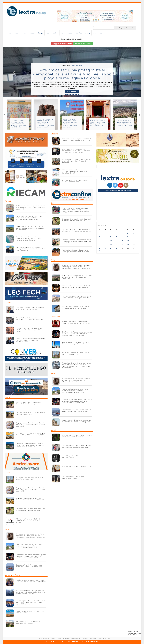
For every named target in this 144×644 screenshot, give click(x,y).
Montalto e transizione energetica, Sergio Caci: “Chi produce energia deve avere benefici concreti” (31, 340)
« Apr (100, 251)
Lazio (56, 33)
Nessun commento (76, 65)
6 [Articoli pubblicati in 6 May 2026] (111, 237)
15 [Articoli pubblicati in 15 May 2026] (122, 241)
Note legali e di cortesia (89, 638)
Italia (48, 33)
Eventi (18, 33)
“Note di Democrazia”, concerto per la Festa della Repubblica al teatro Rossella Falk (97, 123)
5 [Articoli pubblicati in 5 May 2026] (105, 237)
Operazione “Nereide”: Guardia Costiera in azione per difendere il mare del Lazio (30, 566)
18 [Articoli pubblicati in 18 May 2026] (100, 244)
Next (139, 115)
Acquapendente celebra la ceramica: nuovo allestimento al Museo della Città (30, 499)
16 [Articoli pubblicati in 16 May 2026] (128, 241)
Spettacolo (55, 317)
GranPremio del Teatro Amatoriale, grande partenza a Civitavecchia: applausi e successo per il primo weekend (31, 556)
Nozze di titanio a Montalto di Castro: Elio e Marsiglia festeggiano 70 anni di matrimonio (76, 161)
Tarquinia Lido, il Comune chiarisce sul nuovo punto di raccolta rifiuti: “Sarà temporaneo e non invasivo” (29, 238)
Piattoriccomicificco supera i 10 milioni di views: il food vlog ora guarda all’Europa (76, 140)
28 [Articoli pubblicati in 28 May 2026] (117, 248)
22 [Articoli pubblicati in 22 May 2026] (122, 244)
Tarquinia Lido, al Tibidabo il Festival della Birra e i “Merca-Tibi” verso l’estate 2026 (31, 434)
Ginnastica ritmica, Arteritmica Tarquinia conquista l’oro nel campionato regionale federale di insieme (76, 241)
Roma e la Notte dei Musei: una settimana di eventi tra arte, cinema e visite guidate (77, 421)
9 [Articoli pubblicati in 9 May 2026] (128, 237)
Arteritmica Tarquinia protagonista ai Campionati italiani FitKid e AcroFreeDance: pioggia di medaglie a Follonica (72, 74)
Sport (25, 33)
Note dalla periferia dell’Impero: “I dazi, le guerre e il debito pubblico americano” (76, 446)
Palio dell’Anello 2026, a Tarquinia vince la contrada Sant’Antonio (31, 413)
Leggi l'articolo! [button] (72, 92)
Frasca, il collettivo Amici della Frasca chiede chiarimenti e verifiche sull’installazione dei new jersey (71, 123)
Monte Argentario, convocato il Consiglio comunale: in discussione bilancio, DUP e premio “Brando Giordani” (30, 592)
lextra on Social (98, 33)
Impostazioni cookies (127, 28)
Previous (5, 115)
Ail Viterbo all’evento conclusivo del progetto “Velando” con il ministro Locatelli (28, 521)
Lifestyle (40, 33)
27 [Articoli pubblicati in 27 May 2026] (111, 248)
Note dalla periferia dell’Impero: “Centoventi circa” (73, 457)
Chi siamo (46, 638)
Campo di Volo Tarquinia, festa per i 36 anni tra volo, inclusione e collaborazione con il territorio (30, 228)
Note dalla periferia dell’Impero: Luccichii (76, 466)
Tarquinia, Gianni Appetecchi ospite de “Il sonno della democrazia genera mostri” (76, 297)
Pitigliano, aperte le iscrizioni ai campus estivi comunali (30, 612)
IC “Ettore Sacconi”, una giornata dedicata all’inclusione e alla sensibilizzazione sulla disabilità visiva (19, 124)
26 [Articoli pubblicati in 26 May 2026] (105, 248)
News (10, 33)
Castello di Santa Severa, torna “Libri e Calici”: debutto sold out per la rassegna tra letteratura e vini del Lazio (30, 445)
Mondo (63, 33)
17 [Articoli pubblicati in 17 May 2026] (134, 241)
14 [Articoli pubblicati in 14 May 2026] (117, 241)
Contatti (71, 33)
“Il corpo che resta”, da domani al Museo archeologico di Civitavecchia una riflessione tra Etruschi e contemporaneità (45, 123)
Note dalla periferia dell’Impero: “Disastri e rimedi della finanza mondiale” (77, 436)
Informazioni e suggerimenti (72, 638)
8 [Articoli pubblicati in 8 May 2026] (122, 237)
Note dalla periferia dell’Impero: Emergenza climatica (73, 477)
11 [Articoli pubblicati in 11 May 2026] (100, 241)
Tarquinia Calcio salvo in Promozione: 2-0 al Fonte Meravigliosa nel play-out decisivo (77, 230)
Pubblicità (79, 33)
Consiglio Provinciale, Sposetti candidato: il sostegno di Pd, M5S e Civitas (31, 308)
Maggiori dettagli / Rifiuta (62, 44)
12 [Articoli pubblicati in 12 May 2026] (105, 241)
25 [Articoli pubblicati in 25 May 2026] (100, 248)
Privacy (88, 33)
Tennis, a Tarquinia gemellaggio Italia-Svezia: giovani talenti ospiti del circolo (75, 251)
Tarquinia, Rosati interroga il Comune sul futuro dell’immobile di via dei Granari (30, 319)
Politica (8, 303)
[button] (13, 72)
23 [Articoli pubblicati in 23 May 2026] (128, 244)
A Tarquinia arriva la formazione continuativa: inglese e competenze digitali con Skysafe (74, 171)
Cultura (32, 33)
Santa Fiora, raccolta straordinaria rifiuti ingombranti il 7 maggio (30, 622)
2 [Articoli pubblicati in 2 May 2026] (128, 233)
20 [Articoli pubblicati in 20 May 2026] (111, 244)
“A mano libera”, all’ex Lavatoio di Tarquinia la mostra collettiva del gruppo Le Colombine (124, 123)
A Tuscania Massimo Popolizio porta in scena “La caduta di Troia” (30, 478)
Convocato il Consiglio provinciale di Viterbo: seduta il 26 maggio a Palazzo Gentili (29, 330)
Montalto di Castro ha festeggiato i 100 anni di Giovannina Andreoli (76, 181)
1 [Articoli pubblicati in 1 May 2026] (122, 233)
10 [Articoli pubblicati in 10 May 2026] (134, 237)
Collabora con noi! (56, 638)
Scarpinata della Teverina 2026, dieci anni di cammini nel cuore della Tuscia (30, 509)
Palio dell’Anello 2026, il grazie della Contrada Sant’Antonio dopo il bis (28, 403)
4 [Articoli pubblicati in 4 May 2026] (99, 237)
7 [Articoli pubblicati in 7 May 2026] (116, 237)
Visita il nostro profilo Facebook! (118, 190)
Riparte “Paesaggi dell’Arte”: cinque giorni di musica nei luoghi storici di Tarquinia (77, 343)
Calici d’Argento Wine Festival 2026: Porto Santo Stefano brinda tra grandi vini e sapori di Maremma (31, 602)
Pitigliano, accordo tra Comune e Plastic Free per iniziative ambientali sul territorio (31, 581)
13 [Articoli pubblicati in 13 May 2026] (111, 241)
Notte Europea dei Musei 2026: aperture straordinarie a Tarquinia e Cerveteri (76, 307)
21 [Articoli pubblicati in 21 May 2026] (117, 244)
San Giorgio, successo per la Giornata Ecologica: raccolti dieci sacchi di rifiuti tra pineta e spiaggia (31, 249)
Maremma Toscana (13, 575)
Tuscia (8, 473)
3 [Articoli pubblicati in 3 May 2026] (133, 233)
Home (40, 638)
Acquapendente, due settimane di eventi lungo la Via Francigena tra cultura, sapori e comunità (31, 425)
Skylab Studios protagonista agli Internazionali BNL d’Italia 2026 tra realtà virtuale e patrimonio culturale (76, 151)
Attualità (9, 201)
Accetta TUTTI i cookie (83, 44)
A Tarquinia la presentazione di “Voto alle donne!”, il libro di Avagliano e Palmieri (76, 287)
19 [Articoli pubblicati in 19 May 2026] (105, 244)
